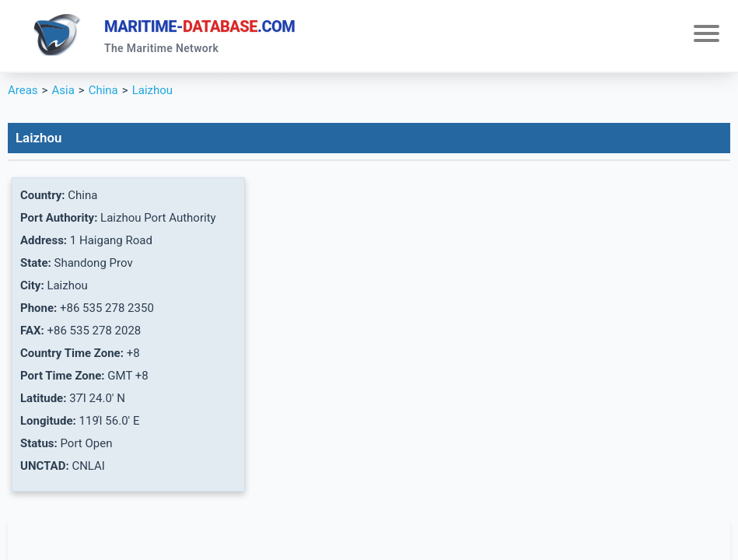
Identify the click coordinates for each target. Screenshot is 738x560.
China (103, 90)
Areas (23, 90)
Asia (63, 90)
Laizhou (152, 90)
